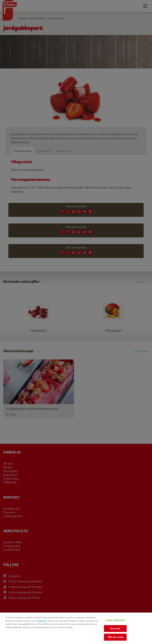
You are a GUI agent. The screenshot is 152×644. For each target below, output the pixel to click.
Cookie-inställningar (115, 620)
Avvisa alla (115, 629)
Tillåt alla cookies (115, 637)
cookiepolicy (41, 621)
